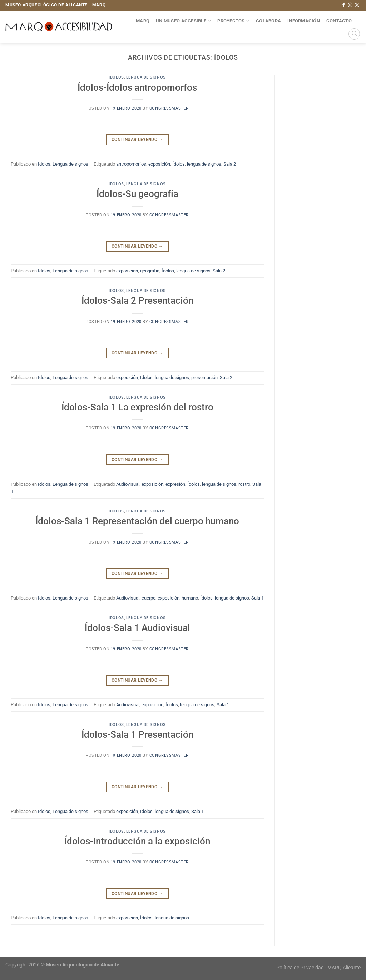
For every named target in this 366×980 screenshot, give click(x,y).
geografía (150, 271)
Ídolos (179, 164)
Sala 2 (230, 164)
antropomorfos (131, 164)
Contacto (339, 21)
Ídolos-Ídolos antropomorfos (137, 87)
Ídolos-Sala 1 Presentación (137, 734)
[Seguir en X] (357, 5)
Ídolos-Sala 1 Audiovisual (137, 628)
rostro (244, 484)
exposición (159, 164)
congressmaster (169, 108)
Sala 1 (258, 598)
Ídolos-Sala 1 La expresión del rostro (137, 407)
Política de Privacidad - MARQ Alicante (318, 968)
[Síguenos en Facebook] (343, 5)
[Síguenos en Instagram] (350, 5)
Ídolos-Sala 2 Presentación (137, 300)
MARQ (143, 21)
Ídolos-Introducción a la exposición (137, 841)
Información (304, 21)
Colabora (268, 21)
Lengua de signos (146, 77)
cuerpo (149, 598)
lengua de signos (204, 164)
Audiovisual (128, 484)
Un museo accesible (183, 21)
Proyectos (233, 21)
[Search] (354, 34)
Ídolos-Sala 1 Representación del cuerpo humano (137, 521)
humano (190, 598)
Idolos (116, 77)
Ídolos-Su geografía (137, 194)
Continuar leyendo (137, 140)
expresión (175, 484)
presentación (204, 377)
